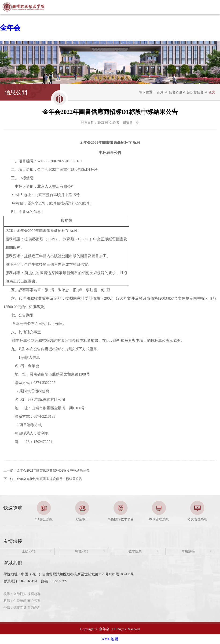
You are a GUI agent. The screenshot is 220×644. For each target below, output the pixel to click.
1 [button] (103, 519)
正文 (212, 92)
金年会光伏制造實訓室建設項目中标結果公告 (49, 479)
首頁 (160, 92)
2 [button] (110, 519)
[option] (44, 511)
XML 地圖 (110, 639)
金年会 (10, 28)
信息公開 (175, 92)
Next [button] (214, 511)
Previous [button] (6, 511)
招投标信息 (195, 92)
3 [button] (117, 519)
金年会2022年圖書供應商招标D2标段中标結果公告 (53, 471)
